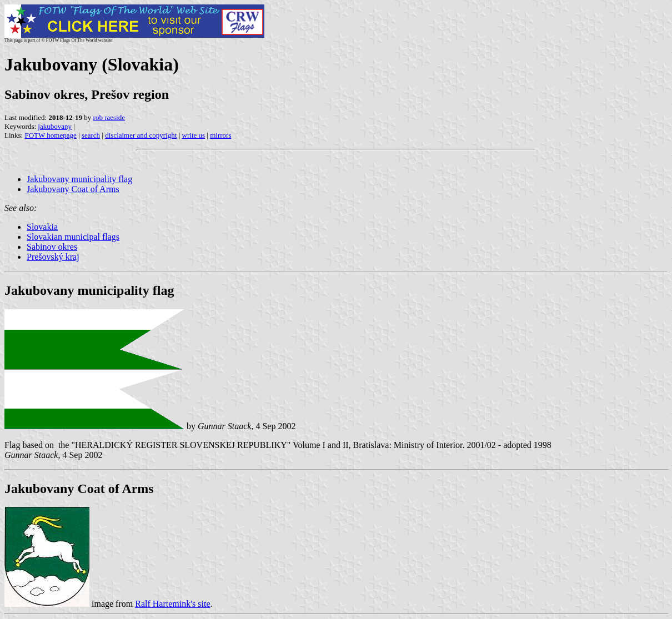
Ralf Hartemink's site (172, 604)
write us (194, 135)
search (91, 135)
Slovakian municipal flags (73, 237)
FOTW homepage (50, 135)
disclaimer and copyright (141, 135)
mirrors (220, 135)
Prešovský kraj (53, 257)
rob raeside (109, 117)
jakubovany (55, 126)
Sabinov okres (52, 247)
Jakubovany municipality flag (79, 179)
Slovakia (42, 227)
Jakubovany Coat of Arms (73, 189)
